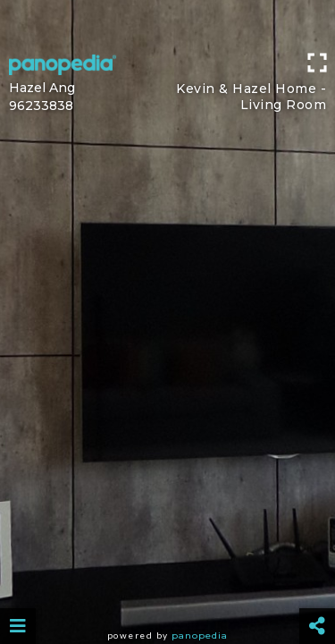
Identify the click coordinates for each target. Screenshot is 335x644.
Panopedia (200, 636)
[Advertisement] (167, 22)
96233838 (41, 106)
